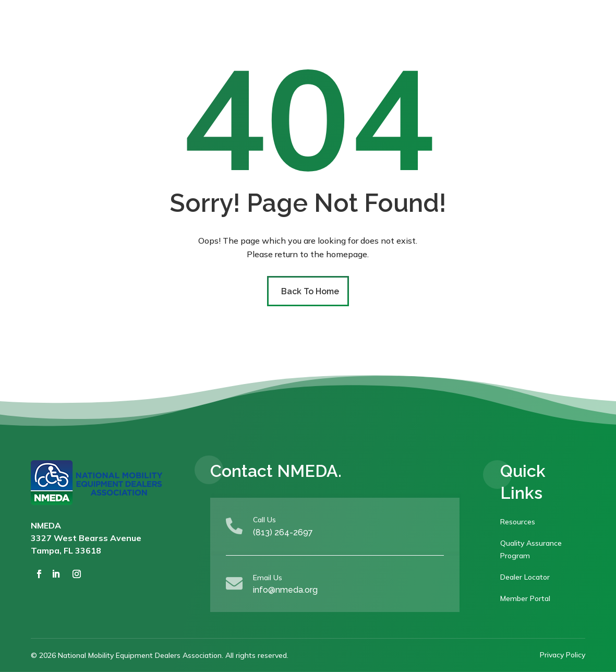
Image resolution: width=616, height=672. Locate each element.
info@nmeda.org (285, 590)
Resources (518, 522)
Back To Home (310, 291)
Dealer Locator (525, 577)
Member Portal (525, 598)
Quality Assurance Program (531, 549)
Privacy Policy (563, 655)
